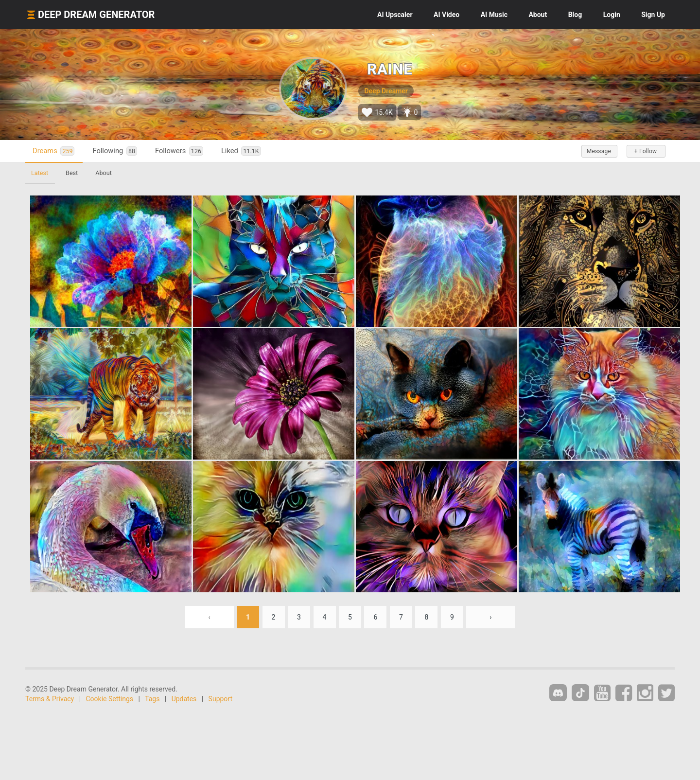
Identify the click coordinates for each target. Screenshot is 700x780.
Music (494, 15)
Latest (40, 173)
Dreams (53, 151)
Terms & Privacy (50, 699)
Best (72, 173)
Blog (575, 15)
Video (446, 15)
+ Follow (646, 151)
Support (220, 699)
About (538, 15)
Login (612, 15)
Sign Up (653, 15)
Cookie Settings (110, 699)
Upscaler (395, 15)
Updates (184, 699)
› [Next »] (490, 617)
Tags (152, 699)
